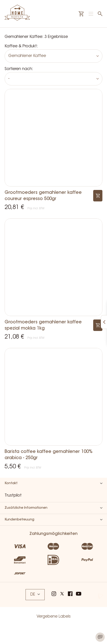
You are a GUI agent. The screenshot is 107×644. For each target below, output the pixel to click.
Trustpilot (13, 496)
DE (35, 595)
